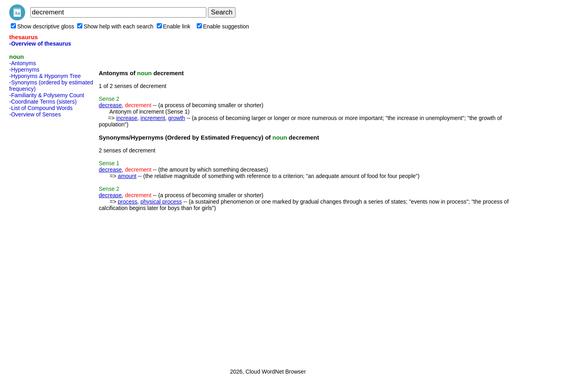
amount (127, 176)
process (127, 202)
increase (127, 118)
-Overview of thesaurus (40, 44)
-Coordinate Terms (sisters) (43, 102)
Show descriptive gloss (42, 26)
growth (177, 118)
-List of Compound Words (41, 108)
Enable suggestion (223, 26)
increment (153, 118)
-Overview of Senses (35, 114)
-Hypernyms (24, 70)
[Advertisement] (41, 240)
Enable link (174, 26)
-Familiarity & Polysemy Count (47, 95)
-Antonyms (23, 63)
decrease (110, 105)
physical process (161, 202)
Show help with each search (115, 26)
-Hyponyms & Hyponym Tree (45, 76)
